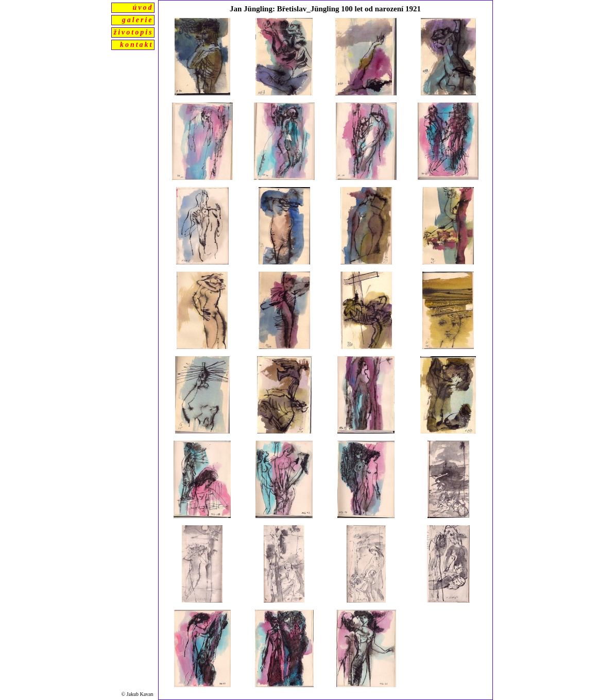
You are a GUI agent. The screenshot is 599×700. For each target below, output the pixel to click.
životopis (134, 32)
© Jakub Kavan (138, 694)
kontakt (137, 45)
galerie (138, 20)
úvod (143, 7)
